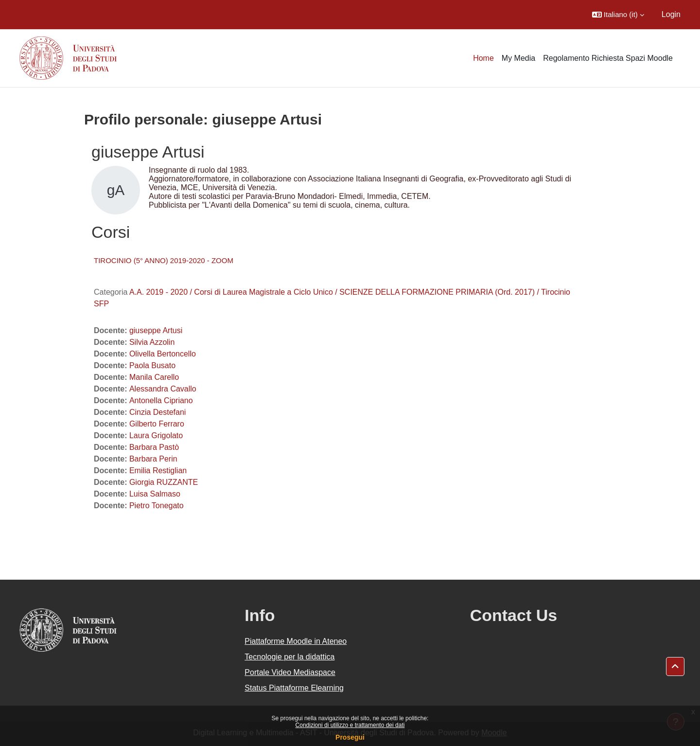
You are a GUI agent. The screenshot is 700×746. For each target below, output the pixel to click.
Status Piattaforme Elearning (294, 688)
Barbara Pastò (154, 447)
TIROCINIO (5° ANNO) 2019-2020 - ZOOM (164, 260)
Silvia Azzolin (152, 342)
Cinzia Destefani (158, 412)
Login (671, 14)
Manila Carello (154, 377)
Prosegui (350, 737)
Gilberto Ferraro (157, 424)
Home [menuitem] (483, 58)
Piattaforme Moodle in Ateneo (296, 641)
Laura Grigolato (156, 435)
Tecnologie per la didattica (289, 657)
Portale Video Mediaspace (290, 672)
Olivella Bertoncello (163, 354)
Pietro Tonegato (157, 506)
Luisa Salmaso (155, 494)
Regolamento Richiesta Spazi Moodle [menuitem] (608, 58)
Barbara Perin (153, 459)
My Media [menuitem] (518, 58)
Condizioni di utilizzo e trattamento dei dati (350, 725)
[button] (618, 15)
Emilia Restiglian (158, 471)
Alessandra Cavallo (163, 389)
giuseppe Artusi (156, 330)
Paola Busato (152, 365)
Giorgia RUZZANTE (164, 482)
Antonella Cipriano (161, 400)
